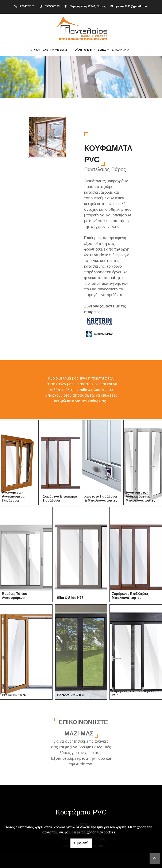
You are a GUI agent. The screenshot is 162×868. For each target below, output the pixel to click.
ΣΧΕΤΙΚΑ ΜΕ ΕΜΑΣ (55, 50)
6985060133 (52, 6)
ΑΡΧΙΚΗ (35, 50)
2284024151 (27, 6)
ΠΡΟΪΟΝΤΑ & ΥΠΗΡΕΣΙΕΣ (89, 50)
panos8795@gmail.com (132, 6)
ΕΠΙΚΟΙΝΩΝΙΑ (120, 50)
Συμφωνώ (81, 843)
